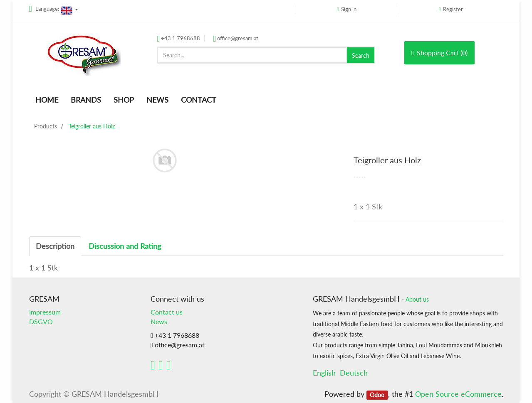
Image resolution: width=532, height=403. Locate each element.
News (159, 321)
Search (361, 55)
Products (46, 126)
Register (453, 9)
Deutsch (354, 373)
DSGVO (41, 321)
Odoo (377, 395)
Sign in (349, 9)
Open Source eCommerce (458, 394)
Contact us (167, 312)
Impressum (45, 312)
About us (417, 300)
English (324, 373)
